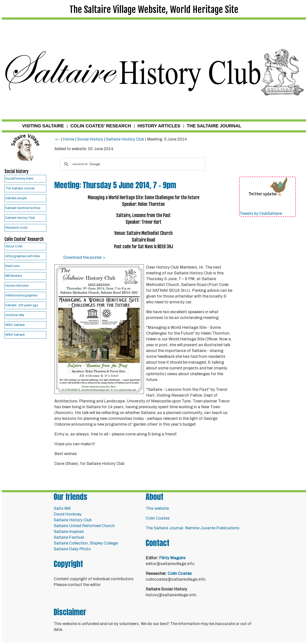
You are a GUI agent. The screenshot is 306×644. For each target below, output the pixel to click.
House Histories (17, 286)
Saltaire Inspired (69, 532)
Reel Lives (13, 266)
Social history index (19, 179)
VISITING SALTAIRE (43, 126)
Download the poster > (84, 257)
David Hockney (68, 514)
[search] (132, 164)
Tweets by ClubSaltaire (261, 213)
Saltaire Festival (69, 537)
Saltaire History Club (20, 218)
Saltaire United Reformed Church (84, 526)
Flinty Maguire (172, 558)
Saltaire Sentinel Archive (23, 208)
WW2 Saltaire (15, 335)
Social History (90, 139)
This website (157, 508)
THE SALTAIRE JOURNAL (214, 126)
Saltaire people (16, 198)
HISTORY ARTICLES (159, 126)
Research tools (16, 228)
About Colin (14, 246)
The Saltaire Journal (20, 188)
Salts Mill (62, 508)
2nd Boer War (15, 315)
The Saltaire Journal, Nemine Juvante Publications (193, 528)
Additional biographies (21, 295)
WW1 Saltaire (15, 325)
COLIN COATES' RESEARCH (101, 126)
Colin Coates (158, 518)
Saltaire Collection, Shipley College (86, 543)
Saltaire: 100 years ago (22, 305)
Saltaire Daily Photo (72, 549)
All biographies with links (23, 256)
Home (68, 139)
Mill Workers (14, 276)
